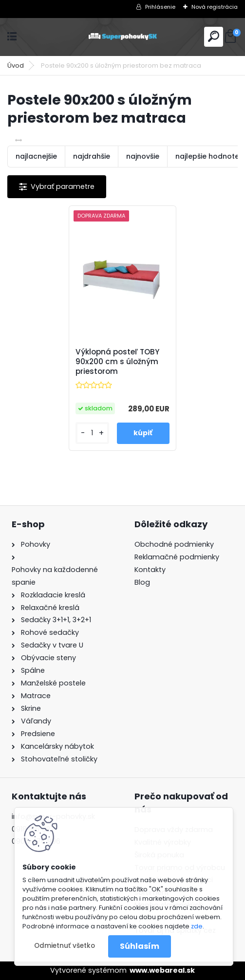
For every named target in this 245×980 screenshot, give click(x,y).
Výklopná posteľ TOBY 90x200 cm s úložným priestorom (117, 362)
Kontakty (150, 570)
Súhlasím (140, 946)
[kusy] (92, 433)
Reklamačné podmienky (177, 557)
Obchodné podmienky (174, 544)
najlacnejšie (36, 156)
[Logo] (123, 37)
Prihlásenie (160, 7)
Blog (142, 582)
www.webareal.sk (162, 970)
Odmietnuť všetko (65, 946)
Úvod (16, 65)
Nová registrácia (215, 7)
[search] (214, 36)
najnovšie (143, 156)
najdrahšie (92, 156)
